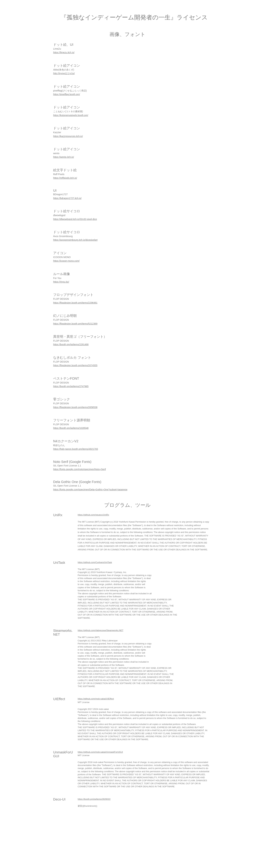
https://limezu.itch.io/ (64, 52)
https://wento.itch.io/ (64, 157)
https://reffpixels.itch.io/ (65, 178)
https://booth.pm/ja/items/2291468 (71, 344)
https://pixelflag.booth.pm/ (67, 94)
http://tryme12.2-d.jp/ (64, 73)
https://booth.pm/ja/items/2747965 (71, 386)
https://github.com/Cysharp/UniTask (95, 562)
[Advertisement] (101, 844)
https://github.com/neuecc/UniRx (93, 515)
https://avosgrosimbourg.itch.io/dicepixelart (75, 240)
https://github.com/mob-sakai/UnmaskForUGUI (100, 752)
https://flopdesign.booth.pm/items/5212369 (75, 324)
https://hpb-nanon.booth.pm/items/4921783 (76, 449)
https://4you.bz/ (61, 282)
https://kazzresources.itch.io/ (68, 136)
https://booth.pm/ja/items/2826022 (94, 799)
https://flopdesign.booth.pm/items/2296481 (75, 303)
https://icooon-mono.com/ (66, 261)
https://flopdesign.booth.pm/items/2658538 (75, 407)
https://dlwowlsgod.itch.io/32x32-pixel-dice (75, 219)
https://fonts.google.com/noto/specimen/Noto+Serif (80, 469)
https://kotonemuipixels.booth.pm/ (71, 115)
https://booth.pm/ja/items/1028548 (71, 428)
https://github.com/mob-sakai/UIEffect (96, 699)
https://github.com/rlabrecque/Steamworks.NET (100, 630)
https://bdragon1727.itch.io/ (67, 198)
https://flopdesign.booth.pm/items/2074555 (75, 365)
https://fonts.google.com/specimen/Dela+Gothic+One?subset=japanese (90, 490)
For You (57, 278)
